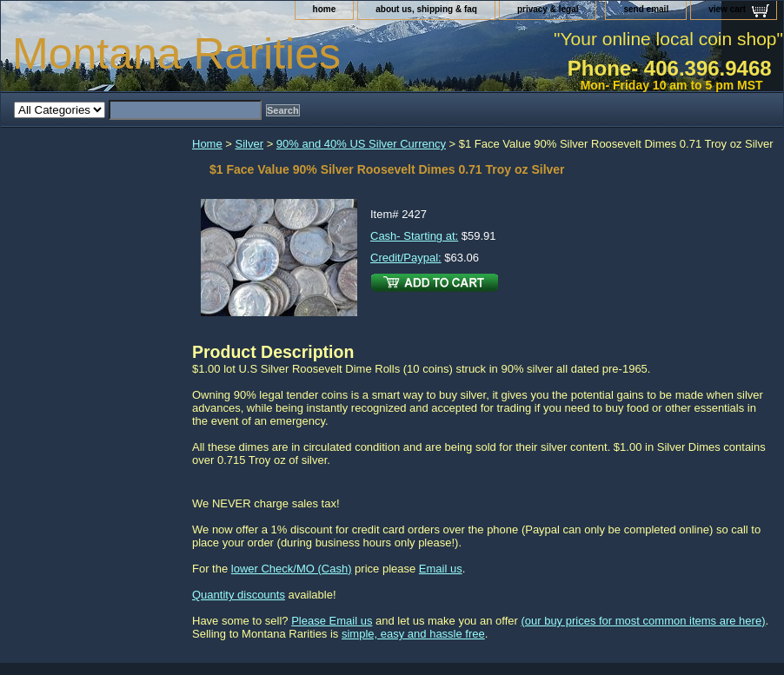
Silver (250, 144)
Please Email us (332, 621)
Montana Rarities (176, 54)
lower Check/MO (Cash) (292, 569)
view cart (727, 9)
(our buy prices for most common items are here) (643, 621)
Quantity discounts (239, 595)
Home (207, 144)
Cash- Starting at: (414, 236)
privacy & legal (548, 9)
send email (646, 9)
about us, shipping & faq (426, 9)
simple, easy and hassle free (413, 634)
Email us (441, 569)
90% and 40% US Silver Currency (361, 144)
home (325, 9)
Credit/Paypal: (406, 258)
